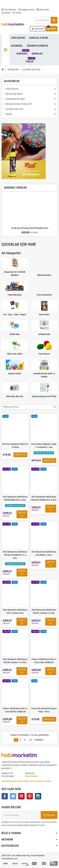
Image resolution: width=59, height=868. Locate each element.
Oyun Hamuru (44, 354)
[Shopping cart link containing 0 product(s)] (52, 29)
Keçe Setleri (44, 314)
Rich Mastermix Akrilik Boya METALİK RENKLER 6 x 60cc (44, 498)
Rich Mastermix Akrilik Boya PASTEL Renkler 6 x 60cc (44, 611)
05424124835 (31, 776)
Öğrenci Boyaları (44, 275)
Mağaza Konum (26, 10)
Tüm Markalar (9, 10)
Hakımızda (43, 10)
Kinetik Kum (15, 334)
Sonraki (40, 740)
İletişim (6, 13)
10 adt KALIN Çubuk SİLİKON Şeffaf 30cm (29, 228)
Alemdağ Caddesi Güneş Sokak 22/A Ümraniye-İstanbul (26, 781)
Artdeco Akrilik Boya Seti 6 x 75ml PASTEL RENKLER (15, 710)
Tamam (49, 815)
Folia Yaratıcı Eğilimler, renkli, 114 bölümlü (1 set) (44, 446)
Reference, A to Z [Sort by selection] (11, 407)
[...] (11, 768)
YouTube (21, 796)
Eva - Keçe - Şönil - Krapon (15, 314)
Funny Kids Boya (15, 295)
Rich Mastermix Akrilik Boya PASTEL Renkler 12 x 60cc (15, 661)
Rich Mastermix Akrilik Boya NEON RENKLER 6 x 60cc (15, 498)
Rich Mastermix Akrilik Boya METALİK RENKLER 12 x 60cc (15, 555)
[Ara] (46, 20)
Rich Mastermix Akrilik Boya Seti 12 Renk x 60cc (15, 611)
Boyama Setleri (15, 373)
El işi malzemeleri (44, 295)
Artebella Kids (44, 334)
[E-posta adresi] (21, 815)
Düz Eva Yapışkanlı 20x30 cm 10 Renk (15, 446)
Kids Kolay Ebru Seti (15, 396)
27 (31, 740)
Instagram (38, 796)
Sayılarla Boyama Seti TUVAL (44, 396)
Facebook (5, 796)
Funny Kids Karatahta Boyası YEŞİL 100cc (44, 710)
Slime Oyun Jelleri (15, 354)
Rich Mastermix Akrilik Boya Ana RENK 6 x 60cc (44, 553)
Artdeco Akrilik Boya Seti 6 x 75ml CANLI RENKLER (44, 661)
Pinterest (30, 796)
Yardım (17, 13)
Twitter (13, 796)
